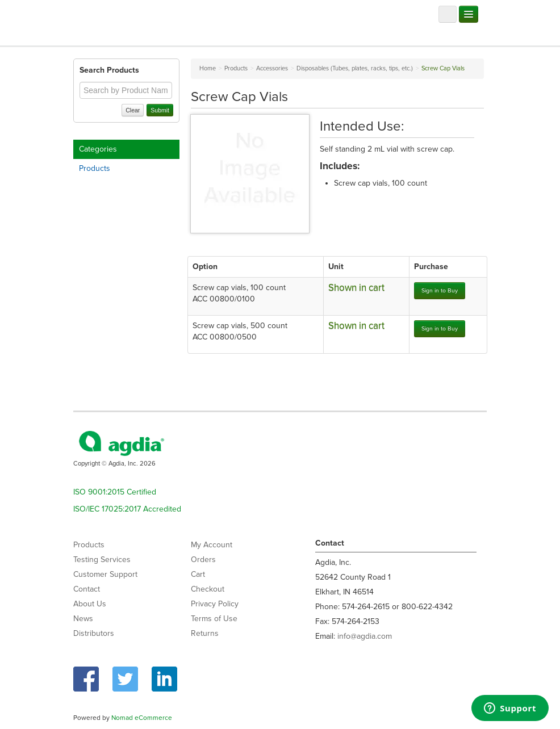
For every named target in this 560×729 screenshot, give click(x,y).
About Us (90, 604)
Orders (203, 560)
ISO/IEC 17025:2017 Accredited (127, 509)
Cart (198, 574)
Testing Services (102, 560)
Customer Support (105, 574)
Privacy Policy (215, 604)
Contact (87, 589)
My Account (212, 545)
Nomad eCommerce (142, 718)
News (83, 619)
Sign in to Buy (440, 290)
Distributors (94, 633)
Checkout (208, 589)
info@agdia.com (365, 636)
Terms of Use (214, 619)
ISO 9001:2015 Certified (115, 492)
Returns (205, 633)
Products (95, 168)
